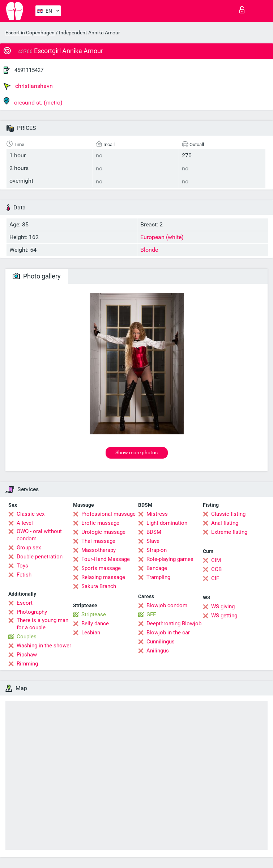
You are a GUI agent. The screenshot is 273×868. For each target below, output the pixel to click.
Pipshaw (27, 655)
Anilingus (158, 651)
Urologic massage (103, 532)
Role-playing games (170, 559)
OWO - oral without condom (39, 535)
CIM (216, 560)
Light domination (167, 523)
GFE (151, 614)
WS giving (223, 607)
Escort (25, 603)
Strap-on (157, 550)
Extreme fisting (229, 532)
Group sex (29, 548)
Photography (32, 612)
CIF (215, 578)
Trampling (158, 577)
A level (25, 523)
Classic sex (31, 514)
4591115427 (29, 70)
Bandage (157, 568)
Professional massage (108, 514)
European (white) (162, 237)
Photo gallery (37, 276)
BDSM (154, 532)
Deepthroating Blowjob (174, 624)
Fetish (24, 575)
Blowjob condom (167, 605)
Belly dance (95, 624)
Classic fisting (228, 514)
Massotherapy (99, 550)
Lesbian (91, 633)
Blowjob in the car (168, 633)
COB (216, 569)
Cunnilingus (161, 642)
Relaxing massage (103, 577)
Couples (27, 637)
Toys (22, 566)
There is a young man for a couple (42, 624)
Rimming (27, 664)
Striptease (94, 614)
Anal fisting (225, 523)
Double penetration (40, 557)
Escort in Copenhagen (30, 33)
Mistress (157, 514)
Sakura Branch (99, 586)
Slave (153, 541)
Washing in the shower (44, 646)
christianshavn (28, 86)
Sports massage (101, 568)
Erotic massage (100, 523)
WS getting (224, 616)
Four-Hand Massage (106, 559)
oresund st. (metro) (33, 101)
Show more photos (136, 452)
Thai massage (98, 541)
